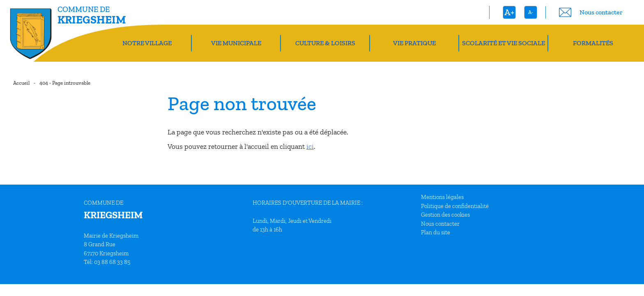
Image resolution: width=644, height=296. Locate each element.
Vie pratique (414, 43)
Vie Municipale (236, 43)
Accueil (21, 83)
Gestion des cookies (445, 215)
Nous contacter (440, 224)
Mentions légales (442, 197)
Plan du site (436, 232)
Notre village (147, 43)
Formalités (593, 43)
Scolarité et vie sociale (504, 43)
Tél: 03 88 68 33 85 (107, 262)
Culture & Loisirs (325, 43)
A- (531, 12)
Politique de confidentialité (455, 206)
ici (310, 146)
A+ (509, 12)
